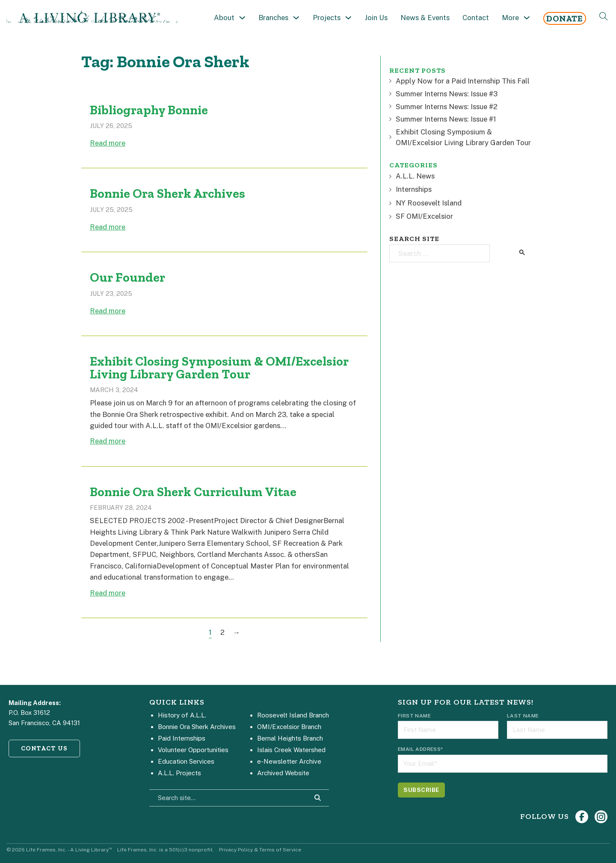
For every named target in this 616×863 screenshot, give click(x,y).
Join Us (376, 18)
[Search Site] (318, 798)
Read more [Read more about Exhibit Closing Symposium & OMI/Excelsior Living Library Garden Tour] (108, 441)
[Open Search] (604, 16)
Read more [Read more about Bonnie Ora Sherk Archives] (108, 227)
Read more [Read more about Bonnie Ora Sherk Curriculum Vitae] (108, 593)
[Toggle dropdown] (242, 18)
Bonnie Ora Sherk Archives (197, 727)
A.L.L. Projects (179, 773)
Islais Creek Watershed (291, 750)
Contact (476, 18)
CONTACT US (44, 748)
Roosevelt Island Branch (293, 715)
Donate (564, 18)
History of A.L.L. (182, 715)
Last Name (523, 716)
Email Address (421, 749)
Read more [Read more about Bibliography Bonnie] (108, 143)
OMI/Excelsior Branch (289, 727)
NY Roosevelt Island (425, 203)
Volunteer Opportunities (193, 750)
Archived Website (283, 773)
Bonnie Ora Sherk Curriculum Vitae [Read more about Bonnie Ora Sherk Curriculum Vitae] (193, 492)
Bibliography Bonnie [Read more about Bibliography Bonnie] (149, 110)
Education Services (186, 761)
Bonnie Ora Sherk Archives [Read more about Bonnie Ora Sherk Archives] (167, 193)
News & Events (425, 18)
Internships (410, 189)
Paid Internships (182, 738)
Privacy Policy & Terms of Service (260, 850)
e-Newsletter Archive (289, 761)
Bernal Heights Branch (290, 738)
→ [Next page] (237, 632)
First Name (414, 716)
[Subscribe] (421, 790)
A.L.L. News (412, 176)
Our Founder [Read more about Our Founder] (127, 277)
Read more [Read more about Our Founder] (108, 311)
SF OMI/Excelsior (421, 216)
